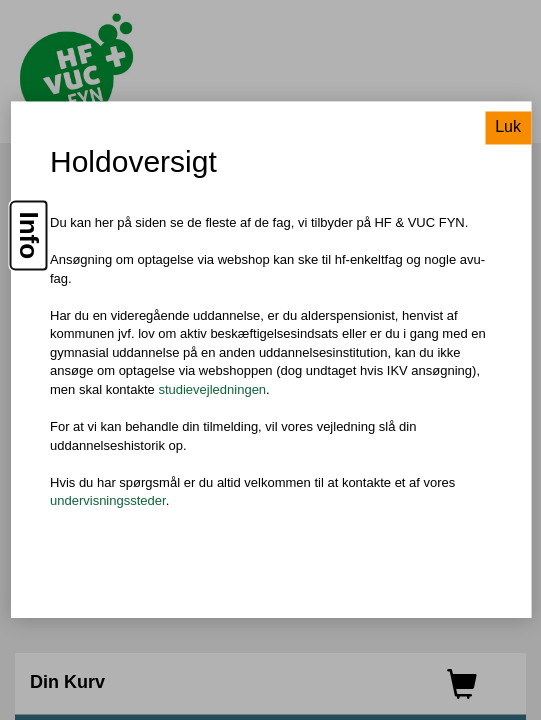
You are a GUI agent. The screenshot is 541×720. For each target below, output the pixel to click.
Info (29, 236)
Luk (508, 127)
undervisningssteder (108, 501)
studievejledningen (212, 389)
